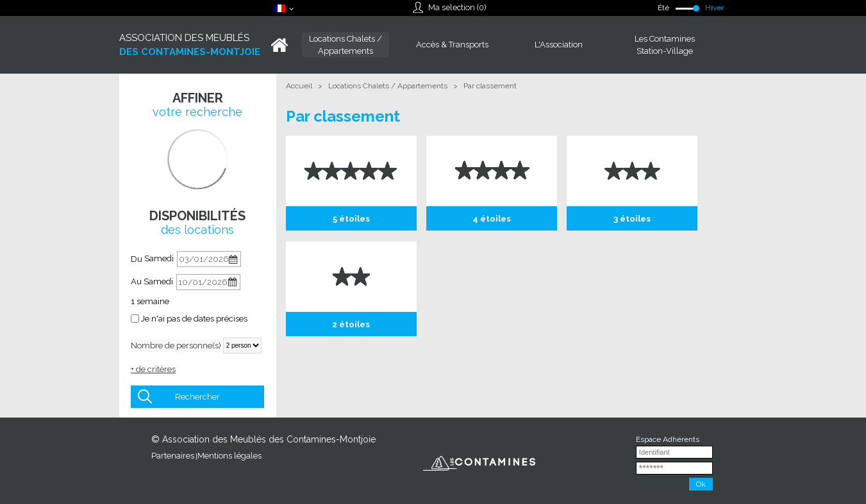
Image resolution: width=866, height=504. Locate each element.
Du (137, 259)
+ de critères (153, 369)
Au (136, 281)
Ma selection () (457, 7)
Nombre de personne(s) (176, 345)
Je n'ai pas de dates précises (194, 319)
